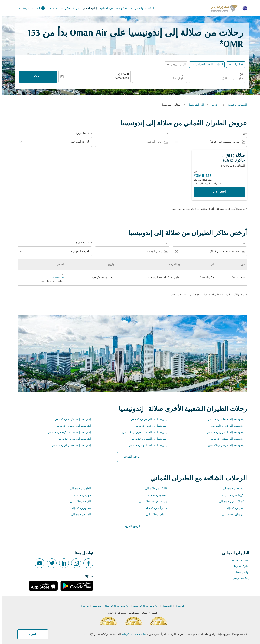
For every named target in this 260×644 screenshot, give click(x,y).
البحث (36, 77)
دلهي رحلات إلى (79, 495)
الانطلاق (121, 75)
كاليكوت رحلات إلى (154, 489)
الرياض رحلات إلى (154, 515)
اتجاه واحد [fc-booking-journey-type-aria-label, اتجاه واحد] (236, 65)
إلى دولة (177, 606)
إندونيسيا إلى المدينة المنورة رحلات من (142, 432)
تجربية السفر (67, 8)
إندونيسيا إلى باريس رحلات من (224, 445)
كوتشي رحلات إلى (231, 495)
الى (181, 75)
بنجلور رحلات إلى (79, 508)
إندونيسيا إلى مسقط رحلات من (223, 419)
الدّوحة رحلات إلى (78, 502)
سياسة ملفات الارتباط (132, 634)
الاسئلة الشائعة (238, 560)
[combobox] (215, 79)
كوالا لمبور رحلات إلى (229, 502)
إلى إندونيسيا (194, 105)
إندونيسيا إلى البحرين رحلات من (223, 432)
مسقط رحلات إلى (231, 489)
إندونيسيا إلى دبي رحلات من (225, 426)
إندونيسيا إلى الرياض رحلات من (147, 419)
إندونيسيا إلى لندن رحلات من (72, 439)
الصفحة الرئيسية (235, 105)
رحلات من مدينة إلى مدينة (144, 606)
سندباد (51, 8)
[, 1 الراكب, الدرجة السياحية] (207, 65)
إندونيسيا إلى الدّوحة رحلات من (71, 419)
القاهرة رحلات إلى (78, 489)
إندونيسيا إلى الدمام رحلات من (71, 426)
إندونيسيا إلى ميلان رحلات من (224, 439)
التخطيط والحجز (139, 8)
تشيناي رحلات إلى (155, 495)
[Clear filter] (174, 142)
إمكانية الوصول (238, 578)
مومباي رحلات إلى (231, 515)
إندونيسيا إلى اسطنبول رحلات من (146, 445)
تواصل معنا (240, 572)
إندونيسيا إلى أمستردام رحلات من (69, 445)
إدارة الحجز (88, 8)
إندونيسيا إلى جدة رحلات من (149, 426)
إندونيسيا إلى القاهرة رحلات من (147, 439)
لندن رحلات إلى (232, 508)
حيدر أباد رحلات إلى (154, 508)
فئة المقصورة (82, 133)
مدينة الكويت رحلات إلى (151, 502)
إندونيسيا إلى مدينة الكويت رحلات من (67, 432)
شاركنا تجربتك (239, 566)
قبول (30, 634)
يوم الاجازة (104, 8)
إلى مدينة (165, 606)
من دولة (82, 606)
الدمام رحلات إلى (79, 515)
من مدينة (95, 606)
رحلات (213, 105)
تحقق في (119, 8)
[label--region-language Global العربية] (29, 8)
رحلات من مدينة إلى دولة (115, 606)
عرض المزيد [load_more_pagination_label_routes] (130, 457)
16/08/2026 (120, 79)
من (239, 75)
